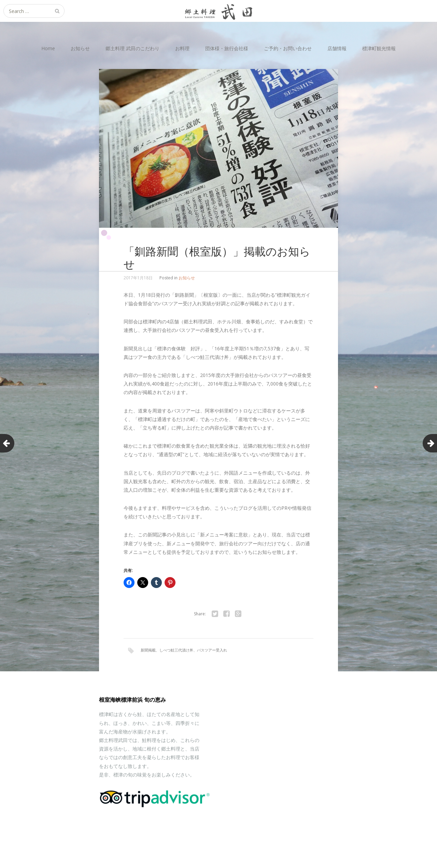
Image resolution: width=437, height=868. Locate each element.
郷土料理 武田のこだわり (132, 48)
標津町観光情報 (379, 48)
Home (48, 48)
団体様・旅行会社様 (227, 48)
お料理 (182, 48)
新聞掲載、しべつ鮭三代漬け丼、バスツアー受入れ (184, 650)
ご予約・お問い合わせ (288, 48)
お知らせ (80, 48)
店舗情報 (337, 48)
